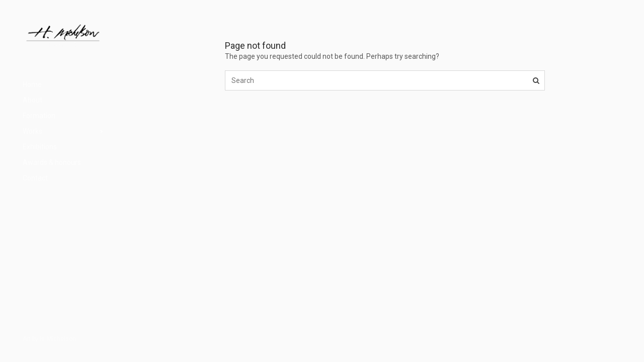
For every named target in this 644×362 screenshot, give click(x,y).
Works (32, 131)
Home (32, 84)
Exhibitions (40, 147)
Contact (35, 178)
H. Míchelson (58, 339)
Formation (39, 116)
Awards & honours (52, 162)
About (32, 100)
